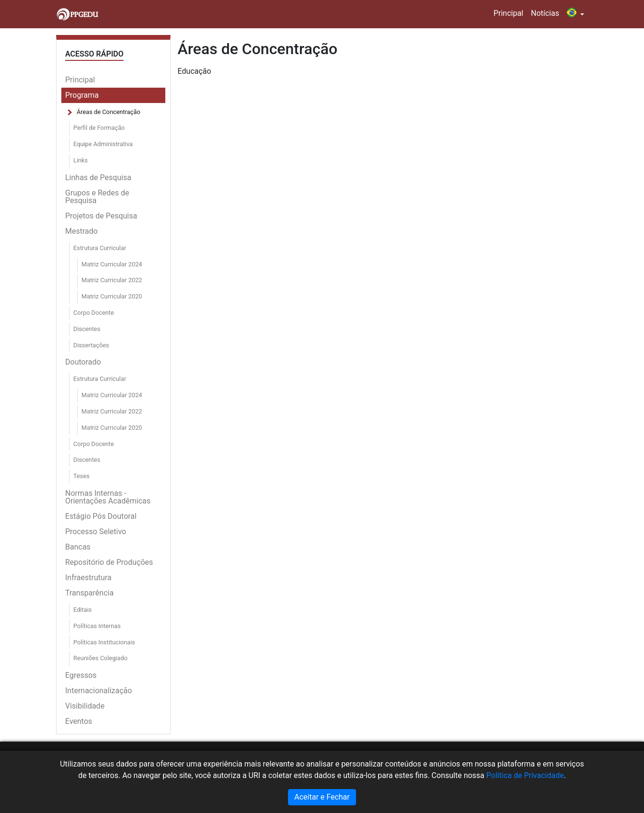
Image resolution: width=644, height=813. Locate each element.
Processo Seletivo (96, 532)
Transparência (89, 593)
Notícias (545, 13)
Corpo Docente (94, 313)
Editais (82, 610)
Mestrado (81, 231)
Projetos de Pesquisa (101, 216)
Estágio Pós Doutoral (101, 516)
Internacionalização (98, 691)
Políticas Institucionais (104, 642)
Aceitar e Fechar (322, 797)
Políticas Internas (97, 626)
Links (80, 160)
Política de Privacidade (525, 775)
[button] (575, 14)
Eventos (79, 721)
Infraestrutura (88, 578)
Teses (81, 476)
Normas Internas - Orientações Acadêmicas (108, 497)
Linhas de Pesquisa (98, 177)
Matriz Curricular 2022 (112, 280)
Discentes (87, 329)
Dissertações (91, 345)
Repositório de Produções (109, 562)
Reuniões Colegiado (100, 658)
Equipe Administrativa (103, 144)
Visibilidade (85, 706)
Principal (508, 13)
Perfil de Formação (99, 128)
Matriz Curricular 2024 (112, 264)
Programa (82, 95)
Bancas (78, 547)
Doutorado (83, 362)
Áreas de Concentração (109, 112)
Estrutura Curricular (100, 248)
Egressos (81, 675)
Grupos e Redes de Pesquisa (97, 197)
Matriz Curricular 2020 (112, 296)
